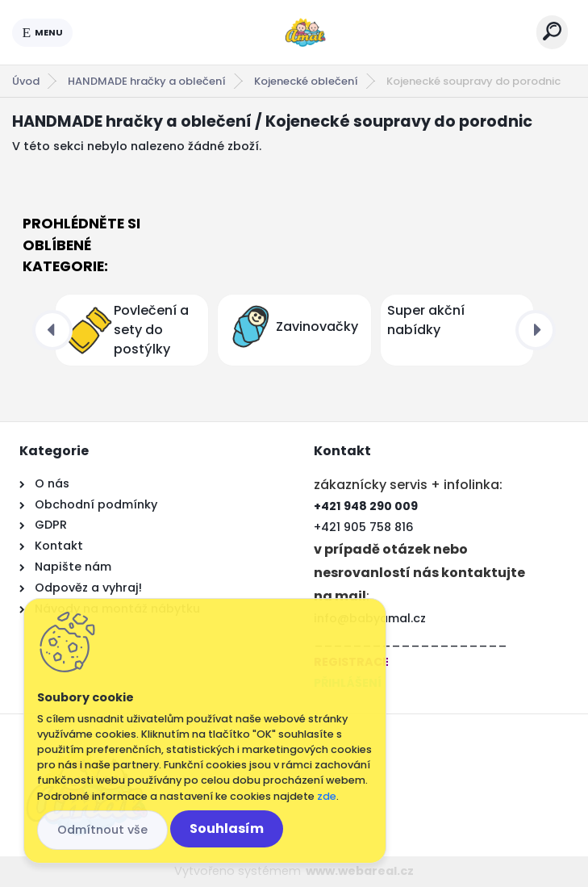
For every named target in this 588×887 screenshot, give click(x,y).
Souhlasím (227, 828)
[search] (552, 31)
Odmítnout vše (102, 830)
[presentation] (52, 330)
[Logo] (305, 32)
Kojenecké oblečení (306, 81)
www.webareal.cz (360, 871)
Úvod (26, 81)
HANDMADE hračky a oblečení (147, 81)
